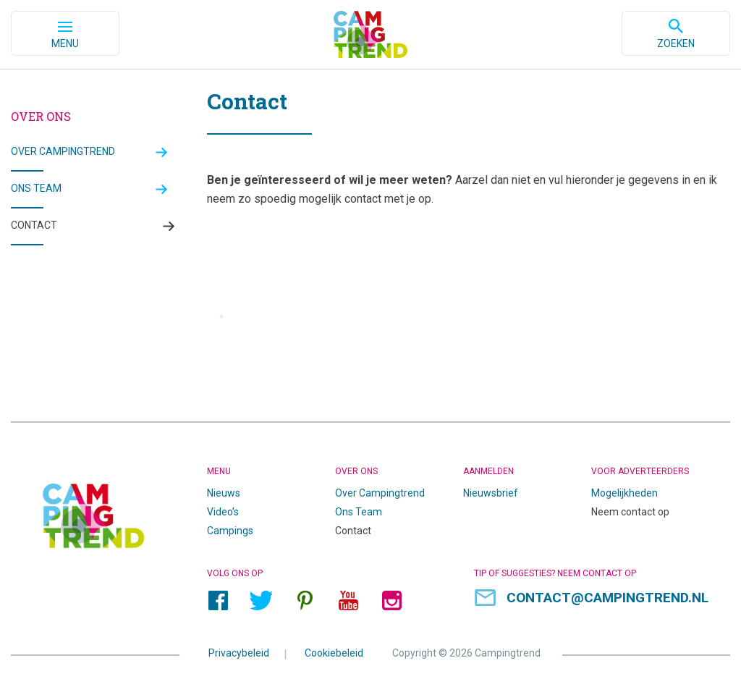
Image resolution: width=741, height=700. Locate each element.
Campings (230, 531)
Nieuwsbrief (491, 493)
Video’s (223, 512)
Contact (34, 225)
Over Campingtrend (63, 151)
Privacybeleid (239, 652)
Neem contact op (630, 512)
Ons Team (359, 512)
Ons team (36, 188)
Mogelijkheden (624, 493)
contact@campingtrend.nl (607, 598)
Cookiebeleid (334, 652)
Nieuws (224, 493)
